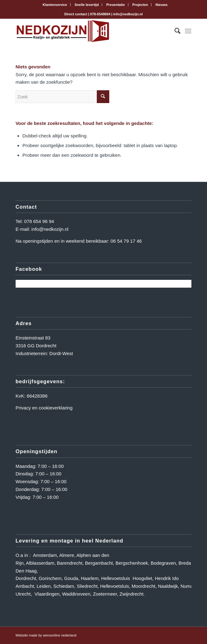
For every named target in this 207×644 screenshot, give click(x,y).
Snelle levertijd (87, 5)
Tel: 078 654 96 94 (35, 221)
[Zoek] (174, 31)
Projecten (140, 5)
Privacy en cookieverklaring (44, 408)
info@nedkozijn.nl (128, 14)
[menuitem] (55, 5)
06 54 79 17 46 (126, 241)
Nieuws (162, 5)
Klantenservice (55, 5)
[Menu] (188, 31)
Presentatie (115, 5)
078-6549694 (100, 14)
